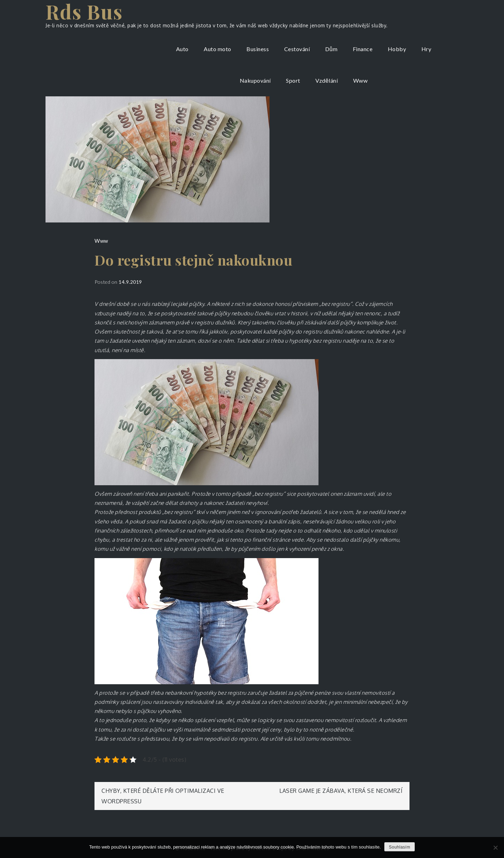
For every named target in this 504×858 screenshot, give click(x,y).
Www (360, 80)
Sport (293, 80)
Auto (182, 49)
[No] (495, 847)
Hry (426, 49)
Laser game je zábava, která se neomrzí (341, 791)
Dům (331, 49)
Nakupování (255, 80)
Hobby (397, 49)
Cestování (297, 49)
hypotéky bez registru (315, 341)
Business (258, 49)
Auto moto (218, 49)
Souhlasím (400, 847)
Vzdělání (327, 80)
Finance (363, 49)
